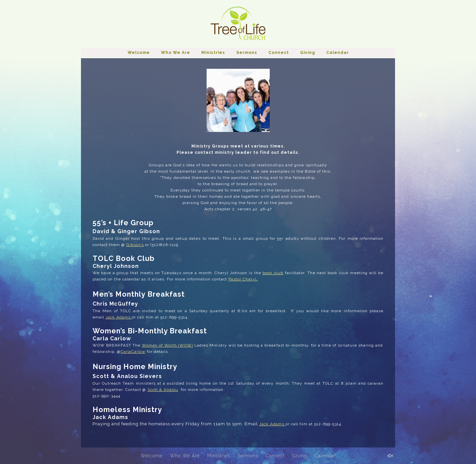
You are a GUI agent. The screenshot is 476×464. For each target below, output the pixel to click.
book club (273, 273)
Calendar (337, 53)
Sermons (247, 53)
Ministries (213, 53)
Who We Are (176, 53)
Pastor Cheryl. (243, 279)
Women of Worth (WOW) (167, 345)
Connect (279, 53)
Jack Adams (119, 317)
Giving (308, 53)
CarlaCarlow (133, 352)
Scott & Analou (163, 390)
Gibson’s (135, 245)
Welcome (139, 53)
